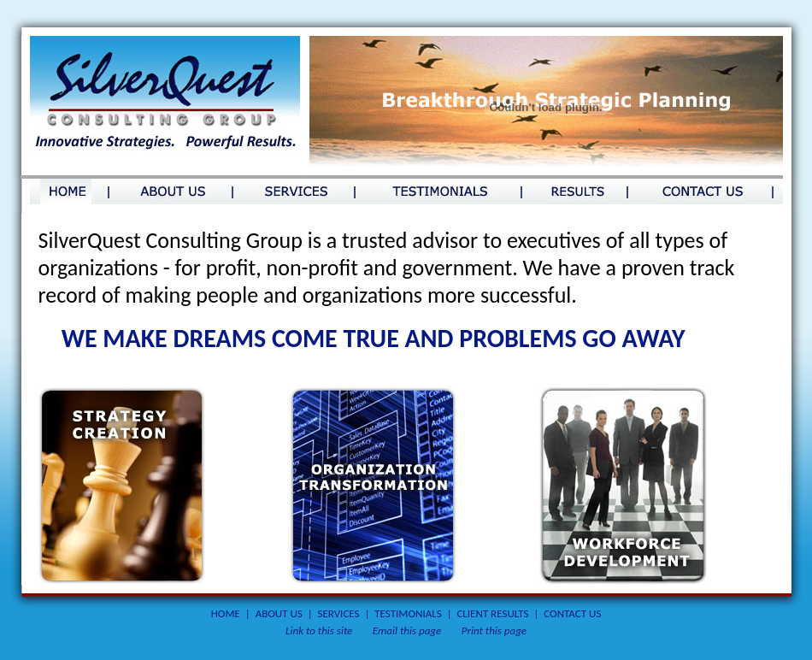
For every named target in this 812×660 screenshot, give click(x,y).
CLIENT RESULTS (492, 613)
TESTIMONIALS (408, 613)
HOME (226, 613)
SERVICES (339, 613)
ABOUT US (279, 613)
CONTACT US (572, 613)
